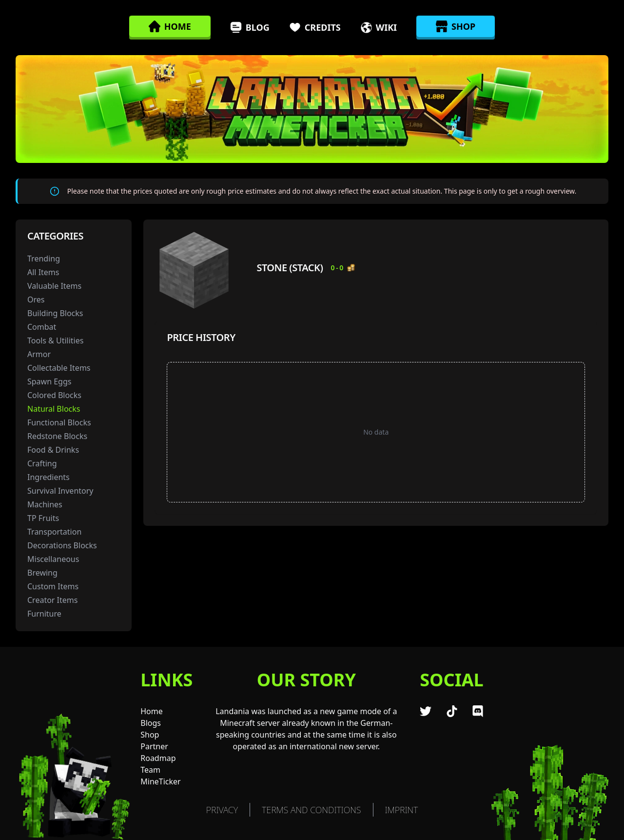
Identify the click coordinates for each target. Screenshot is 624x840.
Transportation (54, 532)
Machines (45, 504)
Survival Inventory (60, 491)
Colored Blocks (54, 395)
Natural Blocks (54, 409)
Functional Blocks (59, 422)
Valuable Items (54, 286)
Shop (150, 735)
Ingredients (49, 477)
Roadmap (158, 758)
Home (152, 711)
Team (150, 770)
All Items (43, 272)
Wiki (379, 27)
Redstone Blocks (57, 436)
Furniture (44, 614)
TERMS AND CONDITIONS (311, 810)
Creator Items (52, 600)
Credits (315, 27)
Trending (44, 259)
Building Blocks (55, 313)
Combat (42, 327)
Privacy (222, 810)
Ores (36, 300)
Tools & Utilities (55, 340)
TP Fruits (43, 518)
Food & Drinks (53, 450)
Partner (154, 746)
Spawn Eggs (49, 381)
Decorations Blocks (62, 545)
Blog (250, 27)
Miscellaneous (53, 559)
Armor (39, 354)
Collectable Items (59, 368)
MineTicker (160, 781)
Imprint (402, 810)
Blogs (151, 723)
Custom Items (53, 586)
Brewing (42, 573)
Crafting (42, 463)
